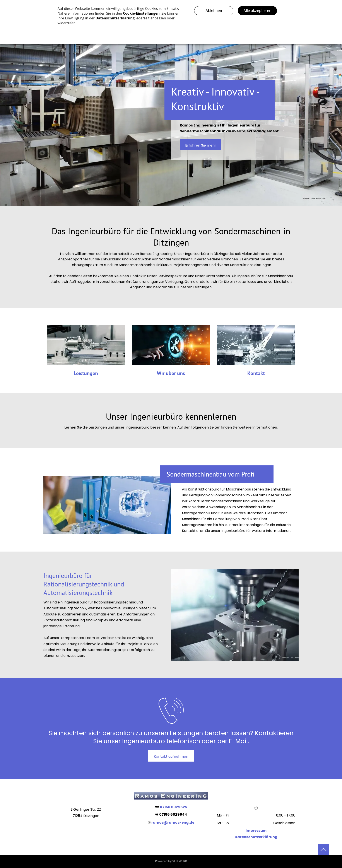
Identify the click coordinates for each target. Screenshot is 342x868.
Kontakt (256, 373)
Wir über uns (171, 373)
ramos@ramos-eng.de (173, 823)
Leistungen (86, 373)
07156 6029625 (174, 807)
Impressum (256, 831)
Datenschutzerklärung (256, 837)
